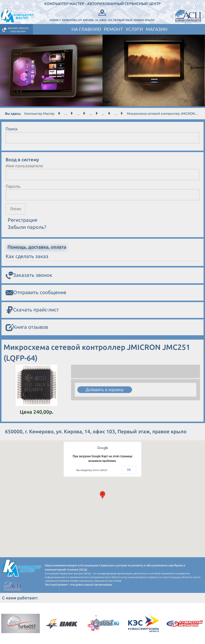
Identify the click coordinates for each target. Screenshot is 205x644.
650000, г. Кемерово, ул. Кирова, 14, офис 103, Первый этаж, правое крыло (102, 15)
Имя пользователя (24, 166)
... (66, 113)
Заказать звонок (29, 275)
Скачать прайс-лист (32, 310)
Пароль (13, 186)
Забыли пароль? (27, 227)
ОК (129, 470)
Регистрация (22, 220)
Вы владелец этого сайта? (92, 470)
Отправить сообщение (36, 293)
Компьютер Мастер (39, 113)
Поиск (12, 129)
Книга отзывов (27, 327)
